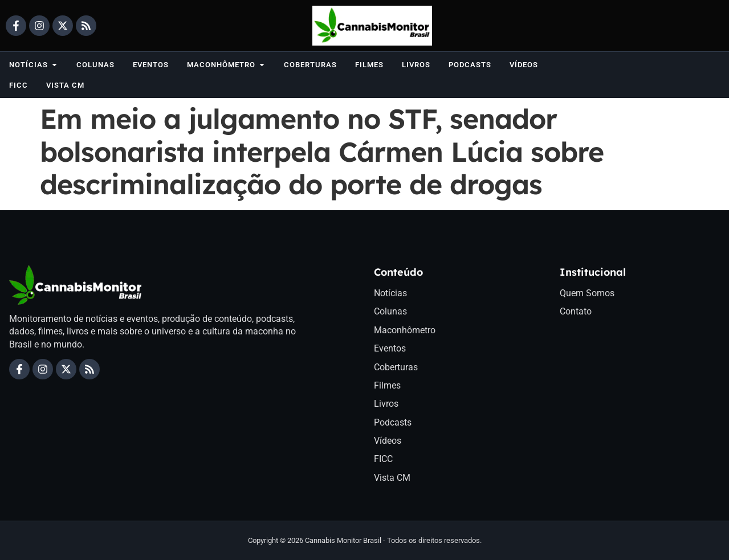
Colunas (390, 311)
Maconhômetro (405, 330)
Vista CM (392, 478)
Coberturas (396, 367)
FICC (383, 459)
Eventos (390, 348)
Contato (576, 311)
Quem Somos (587, 293)
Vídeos (388, 441)
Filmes (387, 385)
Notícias (390, 293)
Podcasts (393, 422)
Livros (386, 404)
